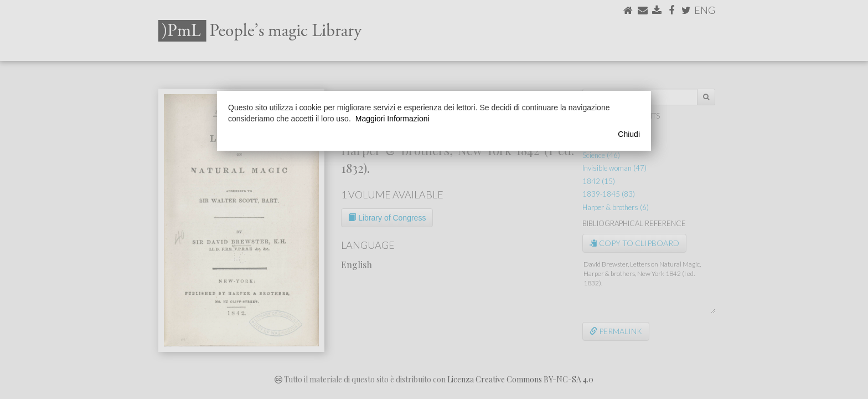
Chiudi (629, 134)
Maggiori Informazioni (392, 119)
